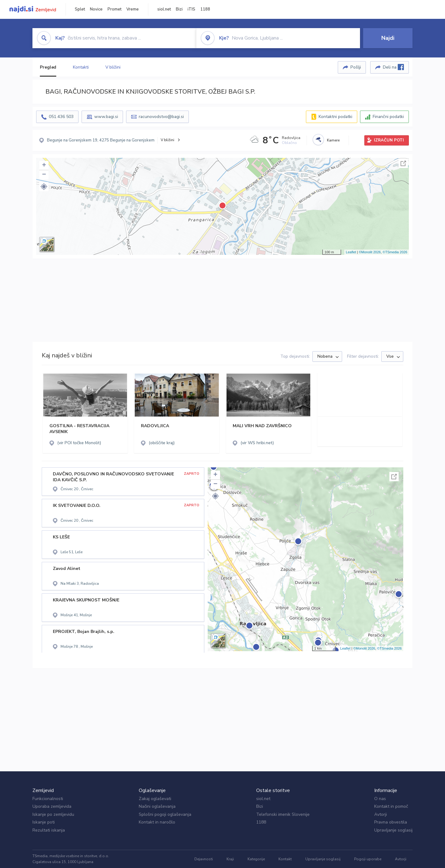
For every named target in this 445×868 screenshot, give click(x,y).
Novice (96, 9)
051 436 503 (61, 117)
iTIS (191, 9)
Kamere (333, 140)
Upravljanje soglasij (393, 830)
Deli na (393, 67)
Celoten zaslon (403, 163)
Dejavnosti (204, 859)
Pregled (48, 67)
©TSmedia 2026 (395, 252)
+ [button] (44, 166)
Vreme (133, 9)
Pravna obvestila (391, 822)
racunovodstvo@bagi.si (161, 117)
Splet (80, 9)
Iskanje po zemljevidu (53, 814)
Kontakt (285, 859)
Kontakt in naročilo (157, 822)
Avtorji (381, 814)
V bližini (113, 67)
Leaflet (351, 252)
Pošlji (356, 67)
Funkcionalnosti (48, 799)
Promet (114, 9)
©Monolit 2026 (370, 252)
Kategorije (256, 859)
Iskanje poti (44, 822)
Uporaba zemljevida (52, 806)
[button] (44, 187)
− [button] (44, 175)
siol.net (164, 9)
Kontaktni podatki (335, 117)
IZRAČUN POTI (389, 140)
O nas (380, 799)
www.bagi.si (106, 117)
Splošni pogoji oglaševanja (165, 814)
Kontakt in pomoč (391, 806)
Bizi (179, 9)
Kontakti (81, 67)
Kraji (230, 859)
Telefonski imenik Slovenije (283, 814)
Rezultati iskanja (49, 830)
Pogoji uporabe (368, 859)
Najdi (388, 38)
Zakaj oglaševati (155, 799)
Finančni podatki (388, 117)
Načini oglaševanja (157, 806)
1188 (205, 9)
